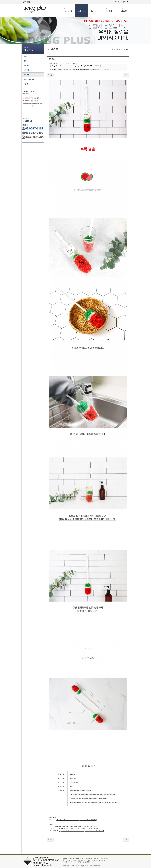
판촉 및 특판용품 (29, 79)
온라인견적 (96, 10)
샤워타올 (27, 70)
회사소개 (68, 10)
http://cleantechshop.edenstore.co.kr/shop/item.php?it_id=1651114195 (75, 829)
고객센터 (110, 10)
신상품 (26, 84)
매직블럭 (27, 66)
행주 (25, 56)
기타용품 (27, 75)
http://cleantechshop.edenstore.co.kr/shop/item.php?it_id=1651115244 (81, 831)
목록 (126, 75)
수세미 (26, 61)
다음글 (50, 75)
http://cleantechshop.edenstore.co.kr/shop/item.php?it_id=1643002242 (75, 826)
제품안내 (81, 10)
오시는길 (123, 10)
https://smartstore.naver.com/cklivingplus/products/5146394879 (77, 820)
